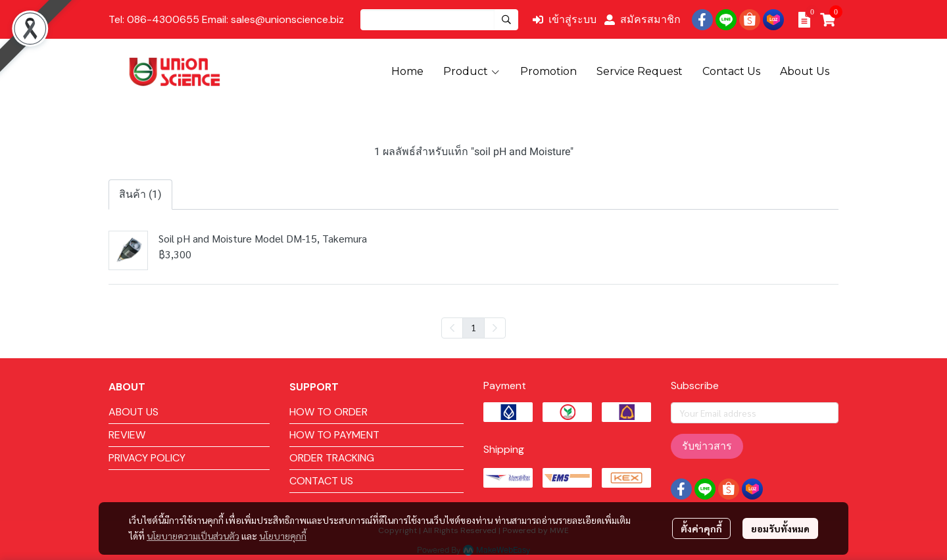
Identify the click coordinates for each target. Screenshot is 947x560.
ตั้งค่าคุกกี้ (701, 528)
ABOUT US (134, 412)
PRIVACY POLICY (147, 458)
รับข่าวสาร (707, 446)
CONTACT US (321, 481)
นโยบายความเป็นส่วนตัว (193, 536)
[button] (439, 20)
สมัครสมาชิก (643, 19)
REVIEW (127, 435)
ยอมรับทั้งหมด (780, 528)
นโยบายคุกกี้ (283, 536)
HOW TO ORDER (328, 412)
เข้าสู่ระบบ (565, 19)
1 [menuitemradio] (473, 327)
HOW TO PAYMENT (334, 435)
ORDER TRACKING (332, 458)
